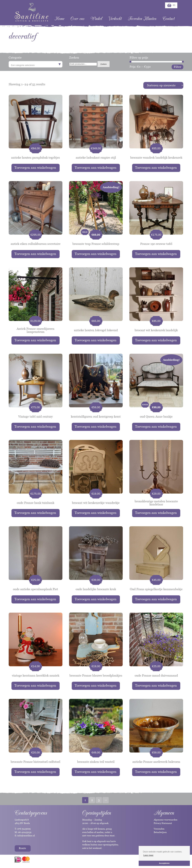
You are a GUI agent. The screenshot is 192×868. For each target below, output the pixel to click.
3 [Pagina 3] (99, 800)
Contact (169, 19)
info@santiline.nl (26, 836)
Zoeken (104, 64)
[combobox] (36, 64)
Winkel (96, 19)
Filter (177, 67)
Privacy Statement (163, 823)
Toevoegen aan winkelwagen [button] (35, 168)
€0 (171, 5)
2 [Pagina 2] (92, 800)
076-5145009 (24, 829)
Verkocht (115, 19)
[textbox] (36, 65)
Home (60, 19)
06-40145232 (25, 832)
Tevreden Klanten (142, 19)
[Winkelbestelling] (163, 85)
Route (22, 848)
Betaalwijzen (160, 832)
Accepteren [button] (164, 863)
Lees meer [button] (148, 855)
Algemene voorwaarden (166, 820)
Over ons (77, 19)
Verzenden (159, 829)
